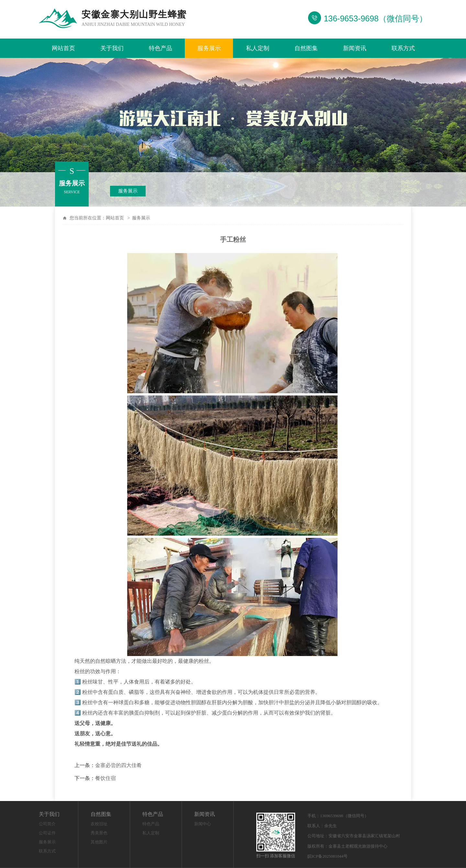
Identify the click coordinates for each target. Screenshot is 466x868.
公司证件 (47, 833)
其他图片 (99, 842)
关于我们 (112, 48)
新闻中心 (203, 824)
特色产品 (161, 48)
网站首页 (63, 48)
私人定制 (258, 48)
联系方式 (403, 48)
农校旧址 (99, 824)
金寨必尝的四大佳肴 (118, 765)
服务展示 (209, 48)
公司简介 (47, 824)
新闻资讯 (355, 48)
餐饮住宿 (105, 778)
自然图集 (306, 48)
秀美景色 (99, 833)
